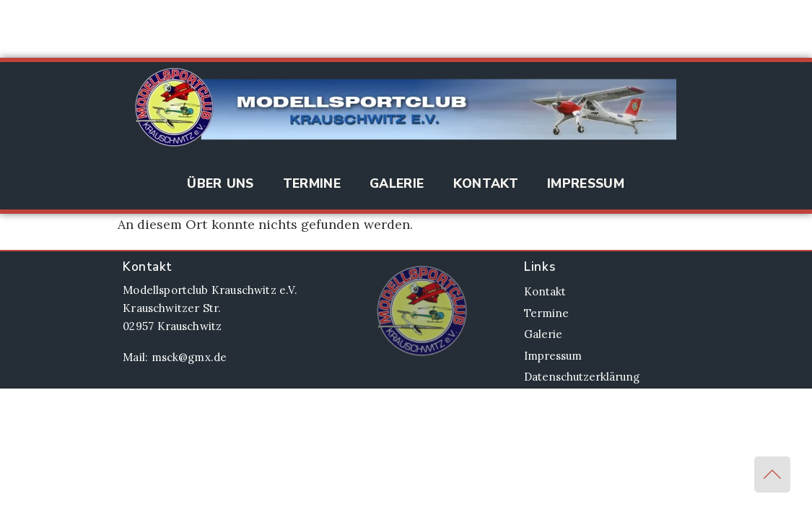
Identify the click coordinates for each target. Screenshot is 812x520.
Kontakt (486, 183)
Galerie (397, 183)
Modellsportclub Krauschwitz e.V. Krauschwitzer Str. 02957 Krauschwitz (210, 308)
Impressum (586, 183)
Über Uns (220, 183)
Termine (312, 183)
